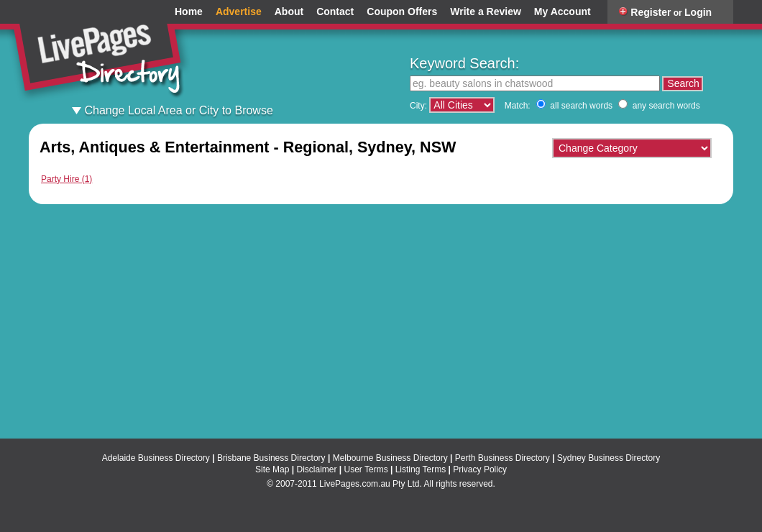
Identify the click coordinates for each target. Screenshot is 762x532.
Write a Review (486, 12)
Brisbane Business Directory (271, 458)
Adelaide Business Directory (156, 458)
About (289, 12)
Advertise (239, 12)
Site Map (272, 469)
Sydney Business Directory (609, 458)
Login (698, 12)
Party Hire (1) (66, 179)
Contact (335, 12)
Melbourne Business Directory (390, 458)
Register (651, 12)
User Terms (366, 469)
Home (189, 12)
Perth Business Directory (502, 458)
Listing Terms (421, 469)
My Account (563, 12)
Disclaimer (316, 469)
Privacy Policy (480, 469)
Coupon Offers (402, 12)
